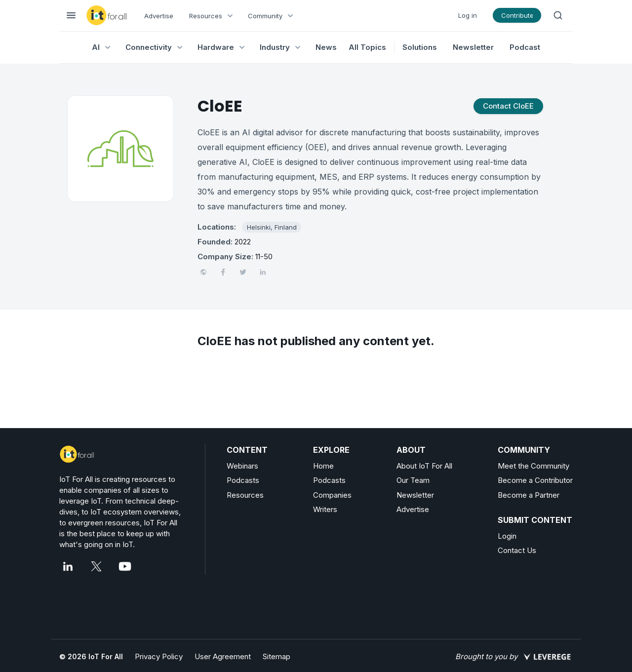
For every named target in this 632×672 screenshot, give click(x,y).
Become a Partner (529, 495)
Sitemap (276, 656)
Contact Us (517, 550)
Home (323, 466)
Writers (325, 509)
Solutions (420, 47)
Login (507, 536)
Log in (468, 15)
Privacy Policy (159, 656)
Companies (332, 495)
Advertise (159, 16)
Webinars (242, 466)
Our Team (413, 480)
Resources (245, 495)
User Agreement (223, 656)
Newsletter (473, 47)
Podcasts (243, 480)
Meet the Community (533, 466)
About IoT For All (424, 466)
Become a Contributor (535, 480)
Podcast (525, 47)
